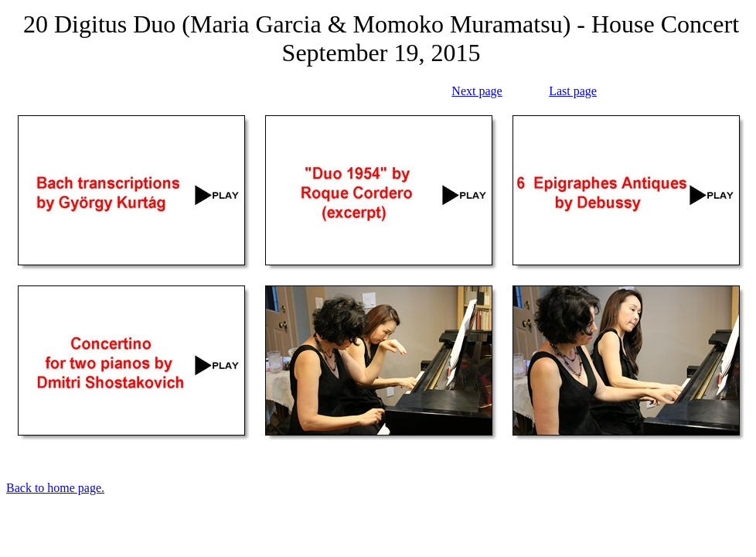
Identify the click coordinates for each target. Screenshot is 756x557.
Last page (573, 91)
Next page (477, 91)
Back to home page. (55, 488)
